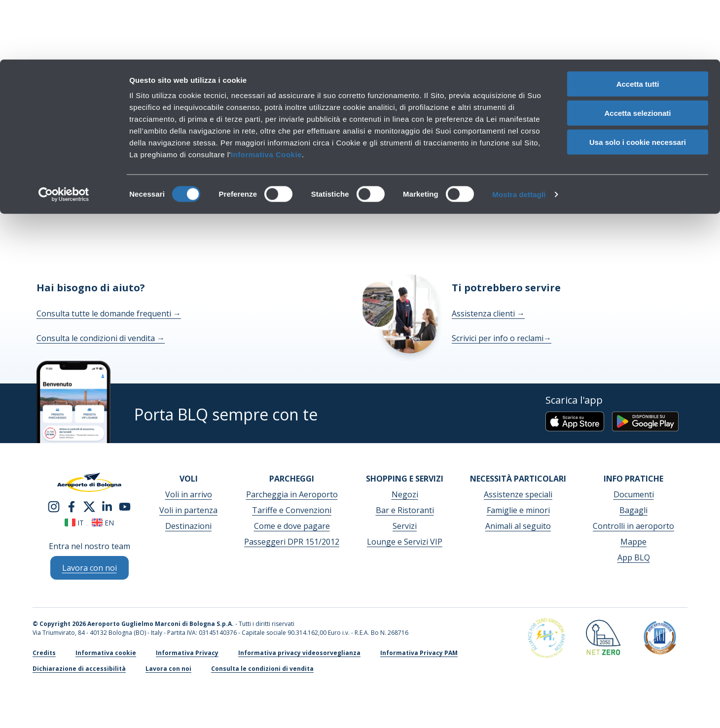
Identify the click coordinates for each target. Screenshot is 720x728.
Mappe (633, 542)
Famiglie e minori (518, 510)
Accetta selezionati (637, 53)
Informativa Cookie (266, 95)
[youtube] (125, 506)
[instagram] (54, 506)
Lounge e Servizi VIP (405, 542)
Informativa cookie (106, 653)
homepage (488, 173)
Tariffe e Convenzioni (292, 510)
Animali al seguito (518, 526)
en (103, 523)
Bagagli (633, 510)
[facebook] (72, 506)
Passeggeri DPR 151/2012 (292, 542)
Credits (44, 653)
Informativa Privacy (187, 653)
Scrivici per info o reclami (502, 338)
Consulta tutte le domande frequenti (109, 313)
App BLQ (634, 557)
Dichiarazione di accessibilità (79, 669)
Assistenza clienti (488, 313)
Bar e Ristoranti (405, 510)
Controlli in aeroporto (633, 526)
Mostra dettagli (519, 135)
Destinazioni (188, 526)
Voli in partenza (188, 510)
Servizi (405, 526)
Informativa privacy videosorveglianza (299, 653)
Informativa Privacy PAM (419, 653)
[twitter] (89, 506)
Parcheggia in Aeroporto (292, 494)
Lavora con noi (168, 669)
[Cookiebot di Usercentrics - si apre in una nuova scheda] (64, 135)
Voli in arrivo (189, 494)
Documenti (634, 494)
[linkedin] (107, 506)
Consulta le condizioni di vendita (101, 338)
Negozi (405, 494)
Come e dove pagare (292, 526)
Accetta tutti (638, 24)
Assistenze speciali (518, 494)
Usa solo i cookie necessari (638, 83)
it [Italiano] (74, 523)
